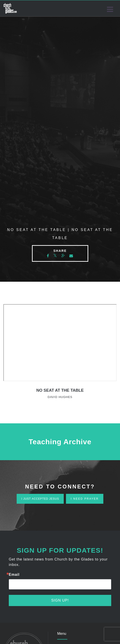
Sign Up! (60, 600)
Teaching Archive (60, 442)
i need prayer (85, 499)
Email (14, 575)
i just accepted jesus (40, 499)
